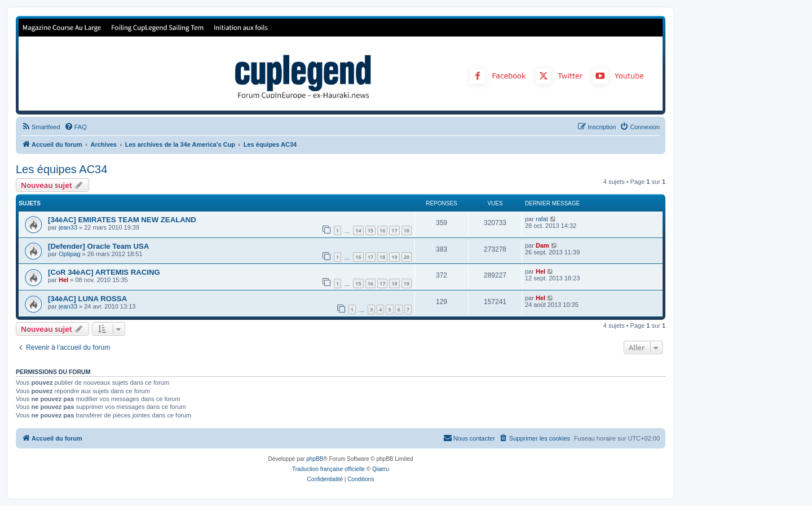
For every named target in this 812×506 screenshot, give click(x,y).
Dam (542, 245)
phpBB (315, 459)
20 (407, 257)
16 (382, 230)
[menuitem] (41, 127)
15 (370, 230)
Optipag (70, 254)
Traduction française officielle (328, 469)
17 (394, 230)
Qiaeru (381, 469)
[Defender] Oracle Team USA (98, 246)
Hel (63, 280)
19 (394, 257)
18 (407, 230)
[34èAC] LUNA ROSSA (87, 299)
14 (358, 230)
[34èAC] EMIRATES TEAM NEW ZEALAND (122, 220)
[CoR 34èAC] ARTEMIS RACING (104, 272)
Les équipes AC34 (61, 169)
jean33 (68, 227)
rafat (542, 219)
